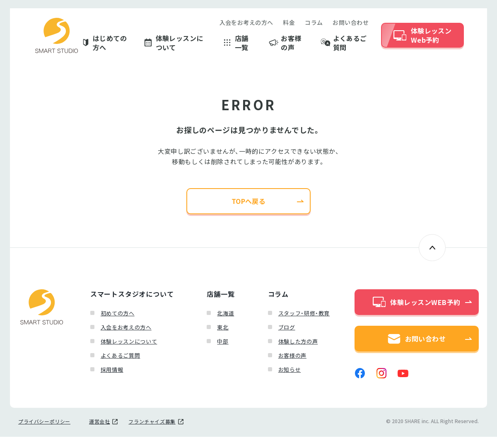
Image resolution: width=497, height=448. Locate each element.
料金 (289, 24)
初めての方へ (118, 318)
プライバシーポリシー (44, 433)
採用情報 (112, 374)
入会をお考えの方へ (246, 24)
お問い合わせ (351, 24)
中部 (223, 346)
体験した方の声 (298, 346)
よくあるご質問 (350, 45)
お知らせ (290, 374)
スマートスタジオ (57, 37)
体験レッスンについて (180, 45)
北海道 (226, 318)
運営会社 (99, 433)
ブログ (287, 332)
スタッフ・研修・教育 (304, 318)
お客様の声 (291, 45)
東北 (223, 332)
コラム (314, 24)
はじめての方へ (110, 45)
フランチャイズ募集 (152, 433)
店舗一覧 (242, 45)
